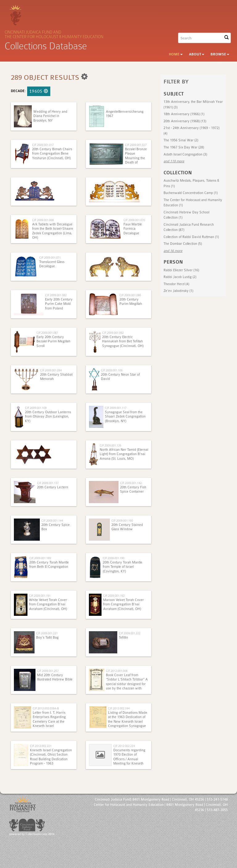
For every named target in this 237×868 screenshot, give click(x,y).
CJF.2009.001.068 (43, 220)
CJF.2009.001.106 (112, 370)
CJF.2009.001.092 (113, 333)
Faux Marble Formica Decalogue (133, 229)
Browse (220, 54)
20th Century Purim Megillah (131, 302)
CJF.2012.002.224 (124, 746)
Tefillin (123, 638)
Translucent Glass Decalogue (52, 264)
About (197, 54)
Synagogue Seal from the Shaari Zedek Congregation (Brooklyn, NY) (125, 417)
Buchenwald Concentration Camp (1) (191, 193)
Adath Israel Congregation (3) (185, 154)
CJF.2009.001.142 (131, 483)
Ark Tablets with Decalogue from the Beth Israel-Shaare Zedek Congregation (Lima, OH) (53, 231)
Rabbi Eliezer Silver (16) (181, 270)
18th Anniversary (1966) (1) (184, 114)
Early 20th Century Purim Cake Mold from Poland (59, 304)
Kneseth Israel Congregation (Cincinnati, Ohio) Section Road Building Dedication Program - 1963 (51, 757)
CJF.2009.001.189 (40, 558)
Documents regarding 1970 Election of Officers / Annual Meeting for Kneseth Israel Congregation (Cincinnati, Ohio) (117, 761)
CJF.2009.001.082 (56, 295)
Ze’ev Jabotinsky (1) (178, 291)
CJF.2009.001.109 (36, 408)
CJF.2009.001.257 (48, 671)
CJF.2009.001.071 (50, 258)
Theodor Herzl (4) (176, 284)
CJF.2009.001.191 (40, 596)
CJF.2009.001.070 (134, 220)
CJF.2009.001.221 (47, 633)
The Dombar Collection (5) (183, 244)
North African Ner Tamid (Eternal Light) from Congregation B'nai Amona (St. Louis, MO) (124, 454)
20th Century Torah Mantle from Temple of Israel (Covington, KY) (123, 567)
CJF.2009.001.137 (48, 483)
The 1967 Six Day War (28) (184, 147)
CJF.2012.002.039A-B (46, 708)
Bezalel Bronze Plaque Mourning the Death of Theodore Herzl (136, 158)
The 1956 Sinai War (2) (181, 140)
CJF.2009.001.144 (52, 521)
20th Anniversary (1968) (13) (185, 121)
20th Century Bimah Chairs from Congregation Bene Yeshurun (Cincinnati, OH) (52, 154)
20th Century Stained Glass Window (127, 527)
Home (176, 54)
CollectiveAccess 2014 (40, 834)
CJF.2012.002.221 (41, 746)
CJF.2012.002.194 (119, 708)
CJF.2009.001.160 (122, 521)
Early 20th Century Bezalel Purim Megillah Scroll (53, 341)
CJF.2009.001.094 (51, 370)
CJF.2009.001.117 (116, 408)
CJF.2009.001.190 (114, 558)
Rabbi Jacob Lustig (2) (180, 277)
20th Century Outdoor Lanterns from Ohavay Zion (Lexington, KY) (48, 417)
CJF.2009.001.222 (130, 633)
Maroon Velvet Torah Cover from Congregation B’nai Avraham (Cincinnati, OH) (123, 604)
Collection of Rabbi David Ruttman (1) (191, 237)
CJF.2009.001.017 (43, 145)
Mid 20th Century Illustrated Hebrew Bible (55, 677)
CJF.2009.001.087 (47, 333)
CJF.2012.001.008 (117, 671)
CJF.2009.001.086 (130, 295)
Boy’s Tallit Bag (47, 638)
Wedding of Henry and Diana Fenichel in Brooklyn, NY (50, 116)
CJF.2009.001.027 (136, 145)
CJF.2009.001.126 (110, 445)
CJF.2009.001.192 (114, 596)
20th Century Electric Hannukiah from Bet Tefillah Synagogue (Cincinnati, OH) (123, 341)
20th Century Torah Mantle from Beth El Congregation (49, 565)
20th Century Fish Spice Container (133, 489)
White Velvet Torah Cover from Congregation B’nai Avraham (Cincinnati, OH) (48, 604)
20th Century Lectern (53, 487)
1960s (39, 91)
